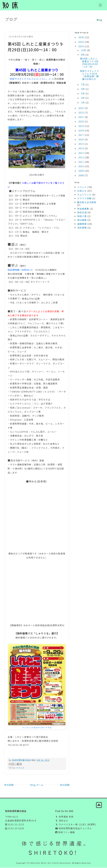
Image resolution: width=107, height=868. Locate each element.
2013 (81, 153)
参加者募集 (83, 209)
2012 (81, 158)
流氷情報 (82, 228)
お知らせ (82, 191)
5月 (83, 89)
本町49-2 (27, 270)
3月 (83, 94)
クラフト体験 (84, 199)
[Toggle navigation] (100, 5)
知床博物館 (14, 270)
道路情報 (82, 224)
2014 (81, 149)
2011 (81, 162)
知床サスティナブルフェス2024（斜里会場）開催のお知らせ (89, 75)
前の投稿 (65, 785)
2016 (81, 140)
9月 (83, 55)
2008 (81, 176)
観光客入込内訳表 (87, 202)
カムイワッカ (84, 195)
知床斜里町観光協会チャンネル (73, 829)
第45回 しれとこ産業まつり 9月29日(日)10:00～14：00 (89, 63)
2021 (81, 117)
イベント (20, 768)
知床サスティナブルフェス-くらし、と (30, 79)
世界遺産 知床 (64, 817)
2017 (81, 135)
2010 (81, 167)
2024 (81, 47)
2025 (81, 42)
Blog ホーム (37, 785)
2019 (81, 126)
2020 (81, 122)
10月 (84, 50)
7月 (83, 85)
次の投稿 (9, 785)
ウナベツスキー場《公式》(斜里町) (76, 825)
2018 (81, 131)
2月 (83, 98)
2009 (81, 171)
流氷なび (62, 821)
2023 (81, 108)
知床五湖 (82, 213)
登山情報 (82, 220)
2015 (81, 144)
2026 (81, 38)
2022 (81, 113)
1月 (83, 103)
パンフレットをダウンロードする (37, 728)
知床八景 (82, 216)
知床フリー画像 (65, 832)
